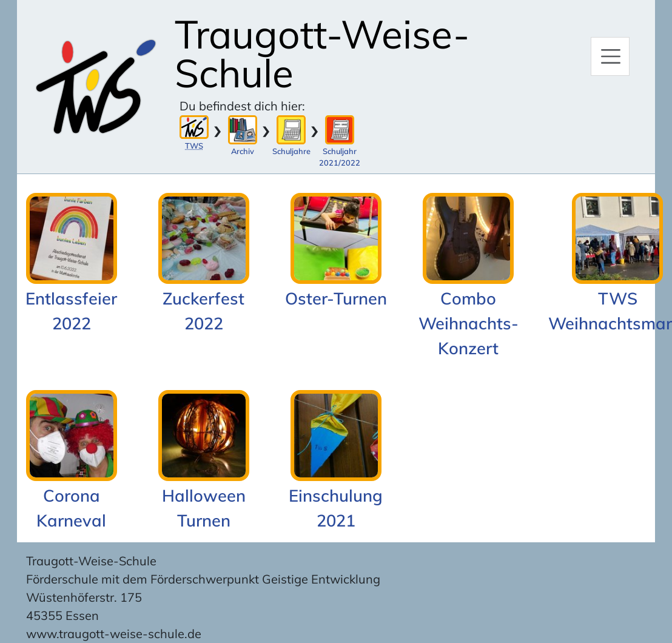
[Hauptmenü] (610, 56)
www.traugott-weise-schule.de (114, 634)
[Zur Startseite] (96, 87)
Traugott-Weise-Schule (322, 53)
